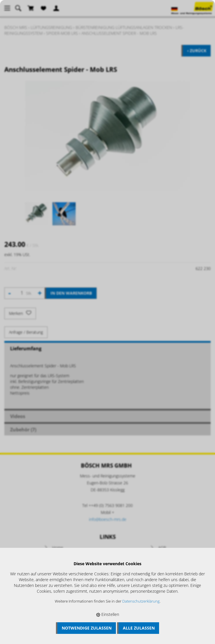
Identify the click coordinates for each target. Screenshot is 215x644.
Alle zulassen (139, 628)
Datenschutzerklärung (141, 601)
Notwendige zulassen (87, 628)
